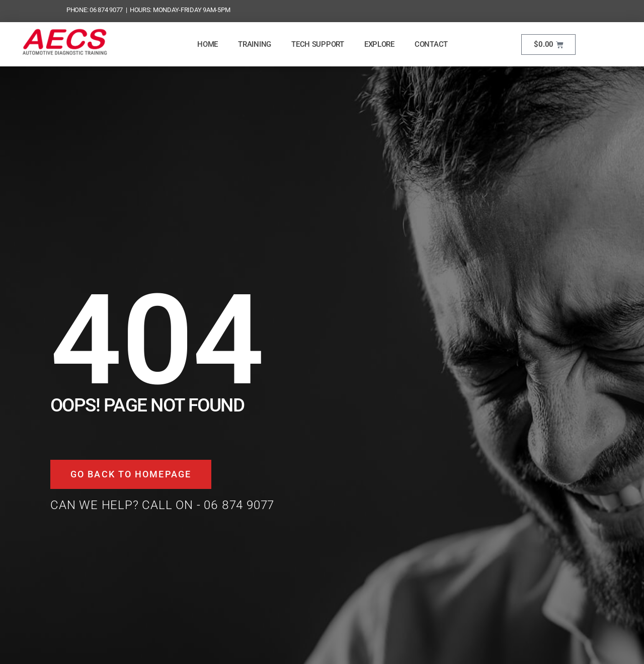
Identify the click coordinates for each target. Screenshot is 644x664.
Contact (431, 44)
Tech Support (318, 44)
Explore (379, 44)
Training (255, 44)
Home (208, 44)
